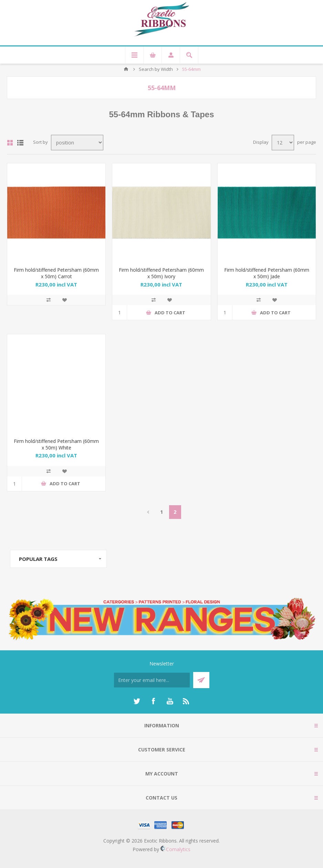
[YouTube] (170, 701)
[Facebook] (153, 701)
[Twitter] (137, 701)
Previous (148, 512)
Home (126, 69)
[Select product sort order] (77, 143)
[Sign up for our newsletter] (152, 680)
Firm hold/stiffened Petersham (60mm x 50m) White (56, 444)
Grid (10, 143)
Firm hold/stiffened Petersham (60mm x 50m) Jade (267, 273)
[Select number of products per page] (283, 143)
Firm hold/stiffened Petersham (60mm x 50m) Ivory (161, 273)
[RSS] (186, 701)
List (20, 143)
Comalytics (175, 849)
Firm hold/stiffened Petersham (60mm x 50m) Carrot (56, 273)
